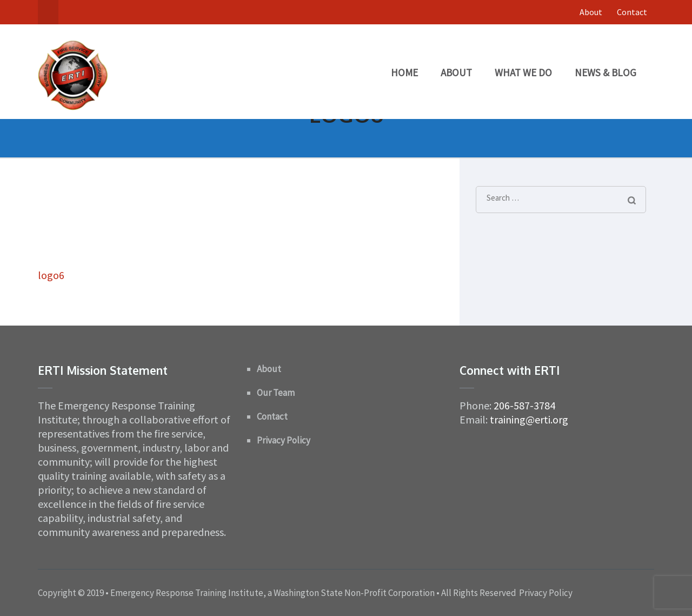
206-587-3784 (524, 405)
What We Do (523, 72)
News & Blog (605, 72)
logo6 (51, 275)
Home (404, 72)
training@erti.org (529, 419)
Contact (632, 12)
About (591, 12)
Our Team (276, 393)
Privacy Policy (284, 440)
